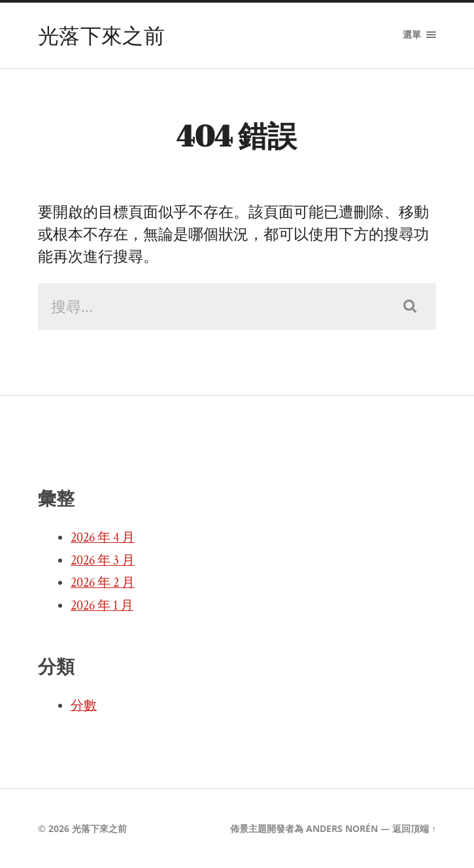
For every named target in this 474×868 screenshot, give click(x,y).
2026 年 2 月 (103, 583)
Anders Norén (342, 828)
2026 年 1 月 (102, 606)
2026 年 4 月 (103, 538)
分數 (84, 706)
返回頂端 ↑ (414, 828)
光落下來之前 (101, 35)
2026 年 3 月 (103, 561)
